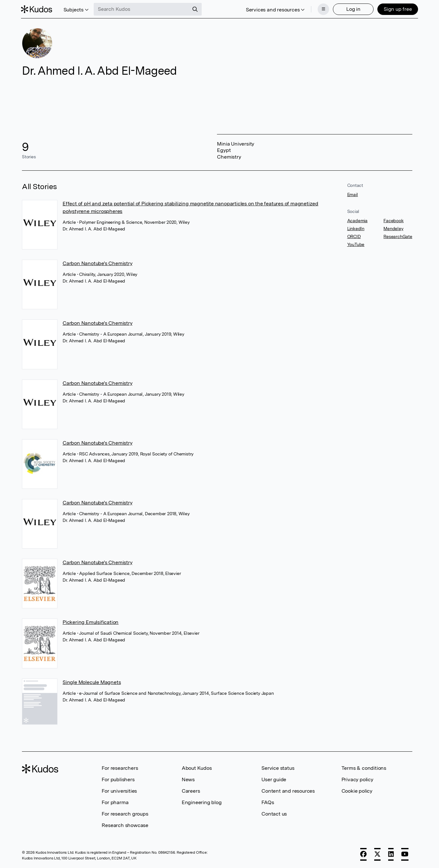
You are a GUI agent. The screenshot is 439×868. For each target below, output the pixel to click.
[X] (377, 854)
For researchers (120, 768)
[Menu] (322, 9)
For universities (119, 791)
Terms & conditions (364, 768)
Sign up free (397, 9)
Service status (278, 768)
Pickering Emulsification (91, 622)
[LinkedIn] (391, 854)
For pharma (115, 802)
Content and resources (288, 791)
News (188, 779)
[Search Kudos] (142, 9)
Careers (191, 791)
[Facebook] (363, 854)
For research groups (125, 814)
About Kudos (197, 768)
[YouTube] (405, 854)
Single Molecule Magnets (92, 682)
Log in (352, 9)
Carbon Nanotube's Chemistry (98, 263)
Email (353, 195)
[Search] (196, 9)
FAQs (268, 802)
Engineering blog (202, 802)
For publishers (118, 779)
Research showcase (125, 825)
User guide (274, 779)
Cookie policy (357, 791)
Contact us (274, 814)
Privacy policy (357, 779)
